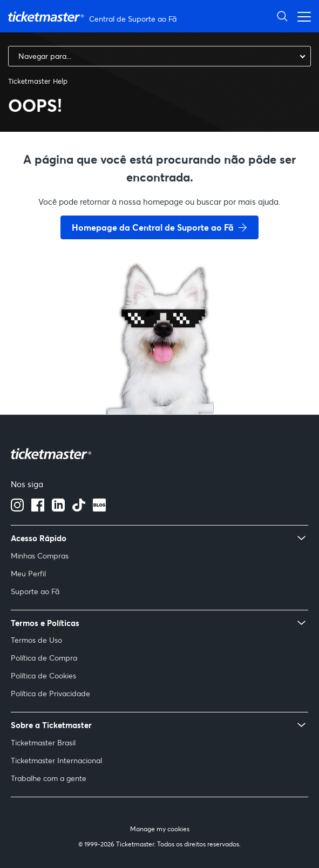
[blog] (99, 508)
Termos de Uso (36, 640)
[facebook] (38, 508)
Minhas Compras (40, 556)
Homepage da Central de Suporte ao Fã (153, 227)
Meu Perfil (28, 573)
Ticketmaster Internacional (56, 760)
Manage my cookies (160, 829)
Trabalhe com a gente (49, 778)
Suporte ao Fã (35, 591)
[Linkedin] (58, 508)
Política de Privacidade (50, 693)
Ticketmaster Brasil (43, 742)
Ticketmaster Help (38, 81)
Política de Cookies (43, 675)
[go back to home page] (160, 376)
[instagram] (17, 508)
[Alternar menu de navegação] (301, 16)
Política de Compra (44, 658)
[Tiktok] (79, 508)
